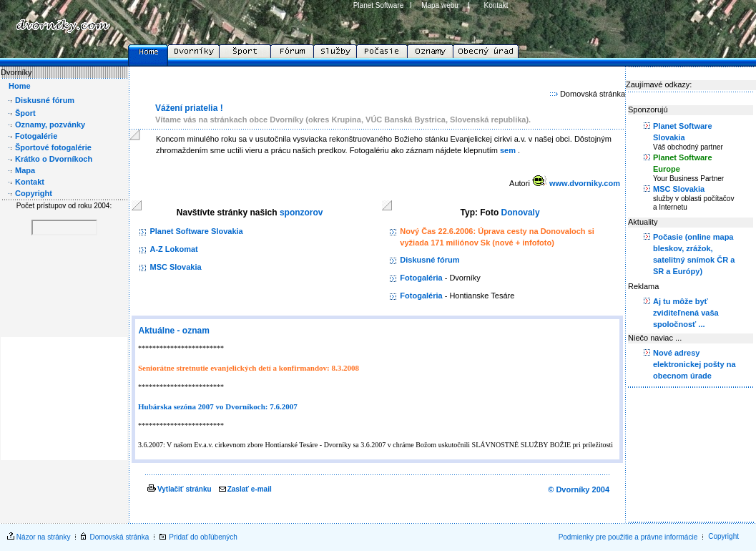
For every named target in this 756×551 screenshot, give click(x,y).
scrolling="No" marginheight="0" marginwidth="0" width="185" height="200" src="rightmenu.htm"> (690, 293)
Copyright (723, 536)
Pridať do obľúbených (203, 537)
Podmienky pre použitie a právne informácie (628, 537)
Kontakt (496, 5)
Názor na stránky (44, 537)
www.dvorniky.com (585, 183)
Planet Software (379, 5)
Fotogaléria (421, 278)
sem (508, 150)
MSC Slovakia (175, 267)
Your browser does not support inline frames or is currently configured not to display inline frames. (64, 263)
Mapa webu (440, 5)
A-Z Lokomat (173, 249)
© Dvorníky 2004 (579, 489)
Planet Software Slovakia (196, 231)
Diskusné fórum (429, 260)
